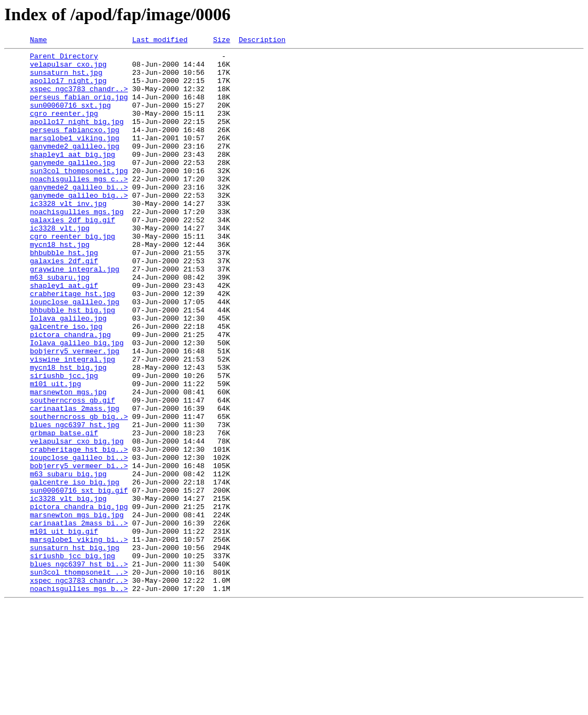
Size (221, 41)
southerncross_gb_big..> (79, 492)
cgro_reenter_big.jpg (73, 275)
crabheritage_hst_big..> (79, 531)
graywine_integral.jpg (75, 315)
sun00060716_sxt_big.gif (79, 580)
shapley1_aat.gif (64, 334)
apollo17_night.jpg (68, 88)
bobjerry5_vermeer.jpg (75, 413)
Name (38, 41)
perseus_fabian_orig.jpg (79, 108)
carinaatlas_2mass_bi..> (79, 619)
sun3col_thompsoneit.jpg (79, 197)
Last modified (160, 41)
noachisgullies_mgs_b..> (79, 698)
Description (262, 41)
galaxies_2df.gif (64, 305)
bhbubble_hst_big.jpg (73, 364)
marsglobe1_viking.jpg (75, 157)
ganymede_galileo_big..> (79, 226)
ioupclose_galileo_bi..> (79, 541)
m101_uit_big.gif (64, 629)
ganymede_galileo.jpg (73, 187)
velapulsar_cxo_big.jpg (77, 521)
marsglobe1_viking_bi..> (79, 639)
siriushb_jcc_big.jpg (73, 659)
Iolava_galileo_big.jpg (77, 403)
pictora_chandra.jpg (70, 393)
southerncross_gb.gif (73, 472)
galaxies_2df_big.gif (73, 256)
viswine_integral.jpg (73, 423)
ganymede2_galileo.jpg (75, 167)
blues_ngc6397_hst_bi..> (79, 669)
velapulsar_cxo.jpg (68, 69)
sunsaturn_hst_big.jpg (75, 649)
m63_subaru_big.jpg (68, 560)
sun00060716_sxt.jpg (70, 118)
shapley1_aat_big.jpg (73, 177)
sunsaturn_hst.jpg (66, 79)
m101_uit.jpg (56, 452)
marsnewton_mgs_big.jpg (77, 610)
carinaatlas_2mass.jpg (75, 482)
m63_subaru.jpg (60, 324)
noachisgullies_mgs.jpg (77, 246)
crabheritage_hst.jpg (73, 344)
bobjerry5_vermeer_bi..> (79, 551)
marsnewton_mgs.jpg (68, 462)
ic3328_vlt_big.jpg (68, 590)
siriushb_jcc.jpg (64, 442)
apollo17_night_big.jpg (77, 138)
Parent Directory (64, 59)
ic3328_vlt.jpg (60, 265)
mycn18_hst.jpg (60, 285)
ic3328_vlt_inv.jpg (68, 236)
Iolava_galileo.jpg (68, 374)
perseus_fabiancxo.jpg (75, 147)
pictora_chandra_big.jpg (79, 600)
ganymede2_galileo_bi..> (79, 216)
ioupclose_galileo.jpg (75, 354)
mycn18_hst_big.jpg (68, 433)
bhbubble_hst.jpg (64, 295)
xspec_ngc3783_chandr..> (79, 98)
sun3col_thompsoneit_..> (79, 678)
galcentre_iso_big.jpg (75, 570)
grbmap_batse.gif (64, 511)
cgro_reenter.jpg (64, 128)
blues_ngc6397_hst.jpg (75, 501)
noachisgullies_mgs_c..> (79, 206)
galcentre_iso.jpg (66, 383)
